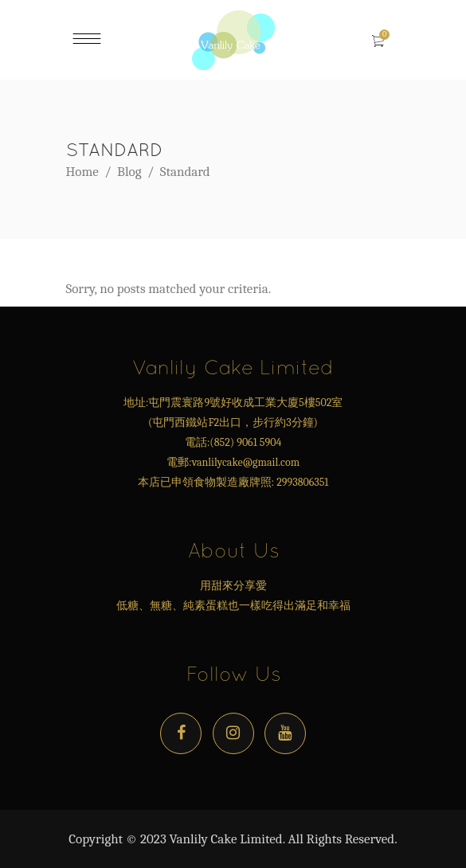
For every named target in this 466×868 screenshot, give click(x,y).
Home (82, 172)
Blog (129, 172)
